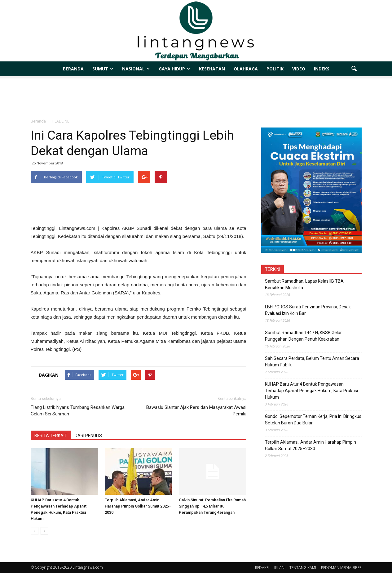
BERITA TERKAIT (51, 436)
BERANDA (73, 69)
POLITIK (275, 69)
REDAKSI (262, 568)
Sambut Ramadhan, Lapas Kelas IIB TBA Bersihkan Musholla (304, 284)
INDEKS (322, 69)
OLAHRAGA (246, 69)
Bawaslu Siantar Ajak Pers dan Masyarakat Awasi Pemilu (196, 411)
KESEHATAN (212, 69)
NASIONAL (136, 69)
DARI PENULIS (88, 436)
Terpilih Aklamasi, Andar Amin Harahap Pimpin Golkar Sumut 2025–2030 (138, 506)
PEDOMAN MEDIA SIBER (341, 568)
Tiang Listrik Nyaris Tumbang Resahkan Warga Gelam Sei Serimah (78, 411)
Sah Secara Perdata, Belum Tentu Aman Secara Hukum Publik (312, 362)
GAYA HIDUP (174, 69)
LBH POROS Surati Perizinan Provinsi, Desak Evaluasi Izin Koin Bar (308, 310)
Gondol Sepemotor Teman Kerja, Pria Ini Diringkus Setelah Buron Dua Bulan (313, 420)
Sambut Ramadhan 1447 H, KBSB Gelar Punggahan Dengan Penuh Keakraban (303, 336)
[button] (354, 69)
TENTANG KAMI (303, 568)
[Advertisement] (196, 98)
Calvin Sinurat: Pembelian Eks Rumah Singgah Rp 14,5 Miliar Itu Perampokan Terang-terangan (212, 506)
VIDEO (299, 69)
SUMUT (103, 69)
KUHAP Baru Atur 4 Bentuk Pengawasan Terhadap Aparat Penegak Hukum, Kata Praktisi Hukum (311, 391)
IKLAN (279, 568)
